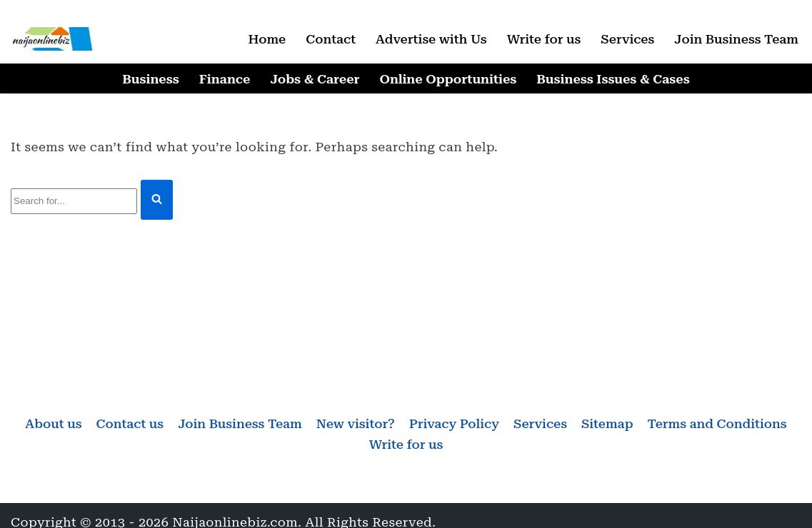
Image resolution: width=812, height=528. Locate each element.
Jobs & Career (315, 79)
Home (267, 39)
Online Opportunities (448, 79)
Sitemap (607, 423)
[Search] (74, 202)
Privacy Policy (454, 423)
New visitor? (356, 423)
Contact (331, 39)
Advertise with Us (431, 39)
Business (150, 79)
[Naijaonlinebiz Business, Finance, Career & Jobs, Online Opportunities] (54, 39)
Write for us (544, 39)
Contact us (130, 423)
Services (627, 39)
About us (53, 423)
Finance (225, 79)
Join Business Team (736, 39)
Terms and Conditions (717, 423)
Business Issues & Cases (613, 79)
